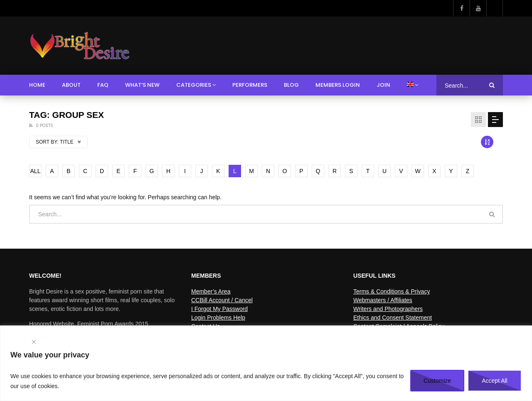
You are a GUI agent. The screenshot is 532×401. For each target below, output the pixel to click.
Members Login (338, 85)
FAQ (103, 85)
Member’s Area (211, 291)
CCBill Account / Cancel (222, 300)
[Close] (34, 342)
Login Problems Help (218, 318)
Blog (291, 85)
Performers (250, 85)
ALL (36, 171)
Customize (437, 381)
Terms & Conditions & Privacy (392, 291)
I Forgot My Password (219, 309)
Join (383, 85)
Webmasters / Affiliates (383, 300)
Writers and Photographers (388, 309)
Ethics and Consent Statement (393, 318)
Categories (194, 85)
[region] (266, 363)
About (71, 85)
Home (37, 85)
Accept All (494, 381)
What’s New (142, 85)
